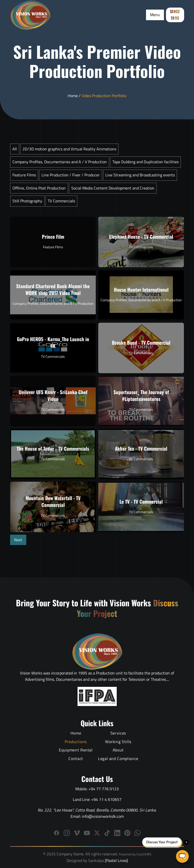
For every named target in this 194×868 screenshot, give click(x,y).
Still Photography (27, 201)
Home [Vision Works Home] (76, 733)
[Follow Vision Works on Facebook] (57, 833)
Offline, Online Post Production (39, 188)
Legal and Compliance (118, 758)
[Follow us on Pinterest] (127, 833)
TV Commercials (61, 201)
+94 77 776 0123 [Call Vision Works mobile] (104, 789)
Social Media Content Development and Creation (113, 188)
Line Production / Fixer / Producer (71, 175)
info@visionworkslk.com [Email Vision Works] (103, 816)
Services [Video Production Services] (118, 733)
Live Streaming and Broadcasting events (140, 175)
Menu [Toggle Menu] (155, 15)
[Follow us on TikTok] (107, 833)
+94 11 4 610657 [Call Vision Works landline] (106, 799)
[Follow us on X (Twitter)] (97, 833)
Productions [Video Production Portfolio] (76, 742)
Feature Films (24, 175)
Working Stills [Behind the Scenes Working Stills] (118, 742)
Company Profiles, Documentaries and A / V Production (60, 162)
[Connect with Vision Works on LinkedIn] (117, 833)
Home (73, 96)
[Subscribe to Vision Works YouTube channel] (87, 833)
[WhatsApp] (137, 833)
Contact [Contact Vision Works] (76, 758)
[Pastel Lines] (116, 860)
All (15, 149)
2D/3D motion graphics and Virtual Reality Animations (69, 149)
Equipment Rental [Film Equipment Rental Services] (76, 750)
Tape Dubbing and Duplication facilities (145, 162)
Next (18, 540)
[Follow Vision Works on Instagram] (67, 833)
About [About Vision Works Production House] (118, 750)
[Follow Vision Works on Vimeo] (77, 833)
